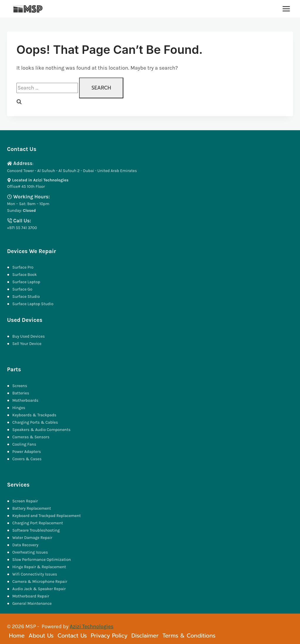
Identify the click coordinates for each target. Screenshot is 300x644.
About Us (41, 636)
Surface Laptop (26, 282)
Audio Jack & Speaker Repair (40, 589)
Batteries (21, 393)
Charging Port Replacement (38, 523)
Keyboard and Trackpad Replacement (47, 516)
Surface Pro (23, 267)
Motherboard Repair (31, 596)
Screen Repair (25, 501)
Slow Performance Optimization (42, 560)
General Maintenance (32, 603)
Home (17, 636)
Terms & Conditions (189, 636)
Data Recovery (25, 545)
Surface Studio (26, 297)
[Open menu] (286, 9)
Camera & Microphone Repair (40, 582)
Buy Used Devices (29, 336)
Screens (20, 386)
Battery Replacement (32, 508)
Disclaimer (145, 636)
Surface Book (24, 275)
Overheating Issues (30, 552)
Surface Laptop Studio (33, 304)
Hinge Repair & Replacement (39, 567)
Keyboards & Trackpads (35, 415)
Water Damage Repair (32, 538)
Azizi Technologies (92, 626)
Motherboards (25, 400)
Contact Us (72, 636)
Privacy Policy (109, 636)
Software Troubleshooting (36, 530)
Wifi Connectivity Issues (35, 574)
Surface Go (22, 289)
